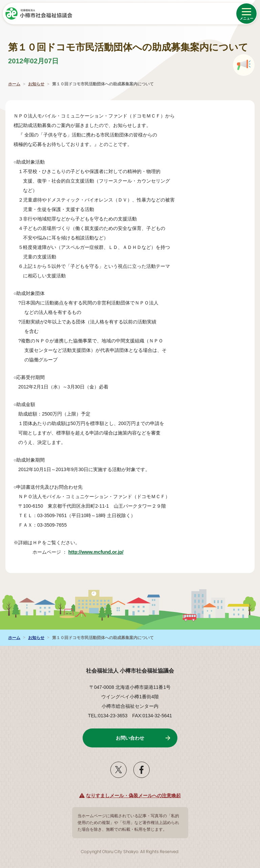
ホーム (14, 84)
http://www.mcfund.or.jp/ (99, 552)
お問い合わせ (130, 738)
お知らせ (36, 84)
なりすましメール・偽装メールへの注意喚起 (133, 796)
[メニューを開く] (246, 14)
